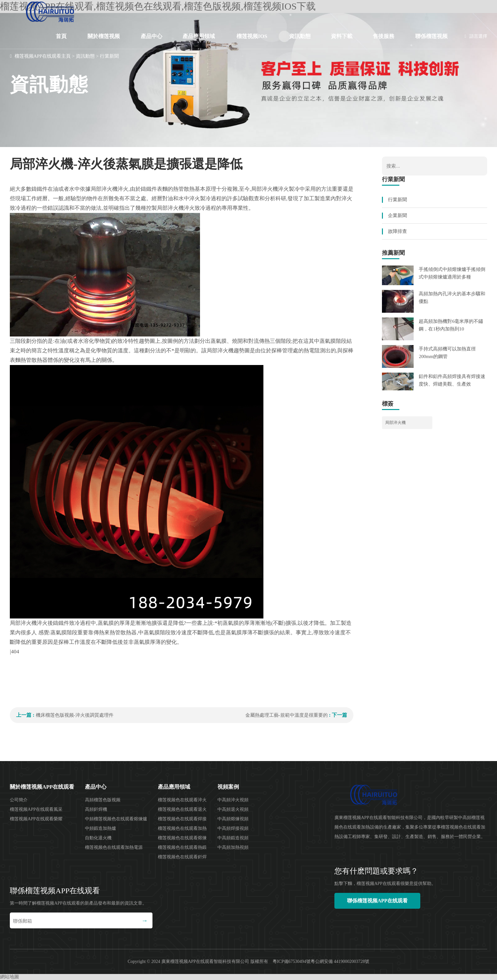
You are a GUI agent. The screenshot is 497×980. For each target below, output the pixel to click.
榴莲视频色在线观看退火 (182, 809)
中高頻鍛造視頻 (233, 838)
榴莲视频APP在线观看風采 (36, 809)
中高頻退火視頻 (233, 809)
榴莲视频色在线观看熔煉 (182, 838)
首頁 (61, 36)
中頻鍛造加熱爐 (100, 828)
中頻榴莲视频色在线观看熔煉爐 (116, 819)
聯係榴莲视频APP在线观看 (431, 41)
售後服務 (384, 36)
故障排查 (397, 231)
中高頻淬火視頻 (233, 800)
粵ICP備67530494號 (292, 961)
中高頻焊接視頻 (233, 828)
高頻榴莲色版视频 (103, 800)
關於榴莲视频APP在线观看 (104, 41)
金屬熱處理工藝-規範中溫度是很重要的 (287, 715)
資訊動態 (300, 36)
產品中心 (152, 36)
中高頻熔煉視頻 (233, 819)
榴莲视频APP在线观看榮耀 (36, 819)
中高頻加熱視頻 (233, 847)
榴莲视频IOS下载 (252, 41)
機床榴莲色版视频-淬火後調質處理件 (75, 715)
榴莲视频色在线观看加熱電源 (114, 847)
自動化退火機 (98, 838)
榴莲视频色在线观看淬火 (182, 800)
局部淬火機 (395, 423)
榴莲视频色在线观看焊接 (182, 819)
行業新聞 (109, 56)
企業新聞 (397, 215)
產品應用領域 (199, 36)
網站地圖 (10, 977)
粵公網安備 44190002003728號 (340, 961)
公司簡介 (19, 800)
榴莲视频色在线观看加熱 (182, 828)
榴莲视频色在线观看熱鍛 (182, 847)
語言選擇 (476, 36)
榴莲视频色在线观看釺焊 (182, 857)
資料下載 (342, 36)
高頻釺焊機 (96, 809)
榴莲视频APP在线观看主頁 (43, 56)
